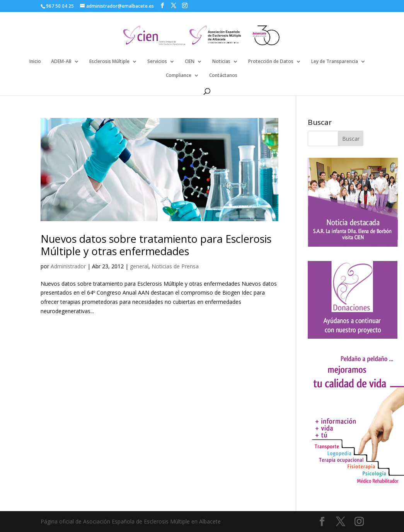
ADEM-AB (61, 62)
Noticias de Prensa (175, 266)
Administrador (68, 266)
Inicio (35, 62)
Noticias (221, 62)
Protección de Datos (271, 62)
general (139, 266)
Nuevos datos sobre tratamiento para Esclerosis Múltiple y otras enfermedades (156, 245)
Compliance (179, 76)
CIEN (190, 62)
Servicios (157, 62)
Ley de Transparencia (335, 62)
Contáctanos (223, 76)
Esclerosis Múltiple (109, 62)
